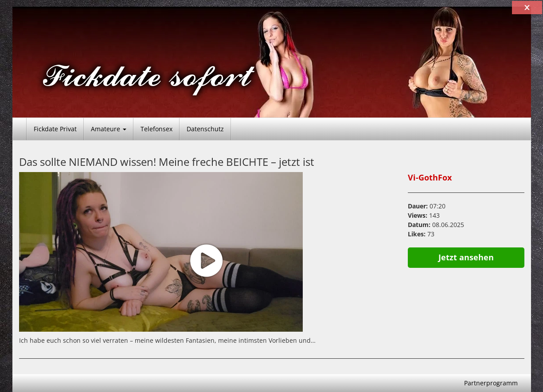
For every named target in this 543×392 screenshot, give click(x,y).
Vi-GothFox (430, 177)
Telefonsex (156, 129)
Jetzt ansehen (466, 257)
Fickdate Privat (55, 129)
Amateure (109, 129)
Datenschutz (205, 129)
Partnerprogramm (491, 383)
